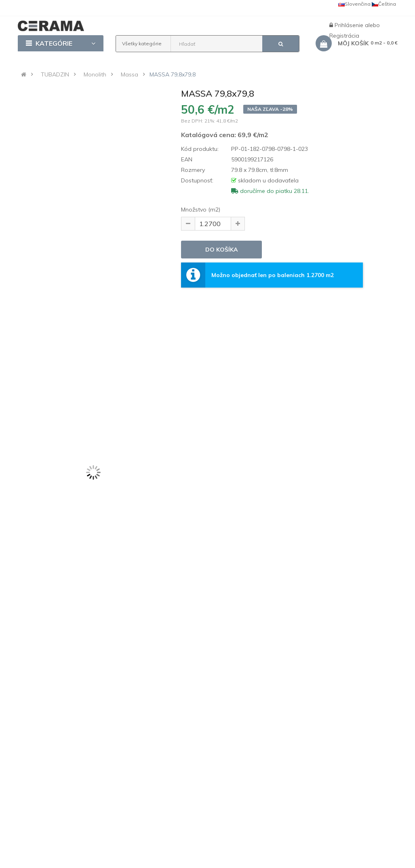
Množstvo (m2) (201, 210)
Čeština (384, 4)
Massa (130, 74)
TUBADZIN (55, 74)
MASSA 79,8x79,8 (173, 74)
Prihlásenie (350, 25)
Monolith (95, 74)
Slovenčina (354, 4)
